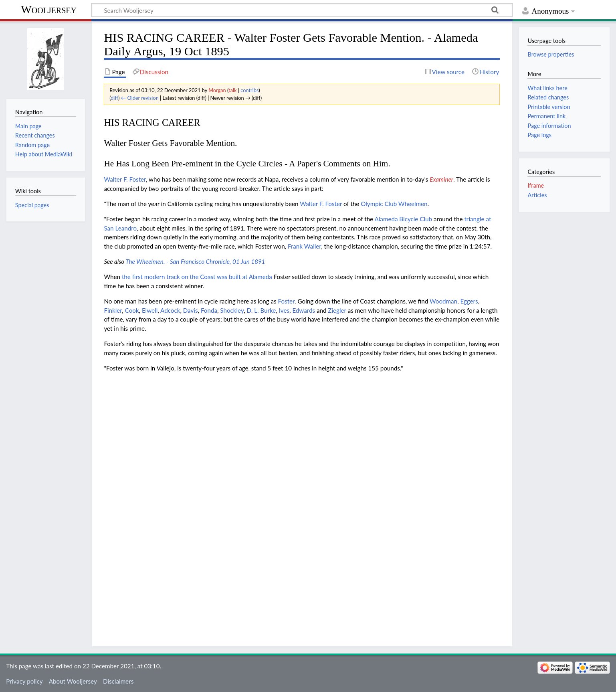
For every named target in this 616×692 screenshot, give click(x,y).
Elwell (150, 310)
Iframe (536, 185)
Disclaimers (118, 681)
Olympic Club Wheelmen (394, 204)
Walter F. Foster (125, 179)
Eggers (469, 301)
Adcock (170, 310)
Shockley (232, 310)
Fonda (209, 310)
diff (114, 98)
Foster (286, 301)
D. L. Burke (261, 310)
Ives (284, 310)
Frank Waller (304, 246)
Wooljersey (49, 9)
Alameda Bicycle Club (403, 219)
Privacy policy (24, 681)
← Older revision (140, 98)
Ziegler (337, 310)
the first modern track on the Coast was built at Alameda (197, 277)
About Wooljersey (73, 681)
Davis (191, 310)
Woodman (443, 301)
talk (232, 90)
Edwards (304, 310)
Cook (132, 310)
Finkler (113, 310)
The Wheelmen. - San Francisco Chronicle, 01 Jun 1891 (195, 261)
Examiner (441, 179)
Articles (537, 195)
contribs (249, 90)
